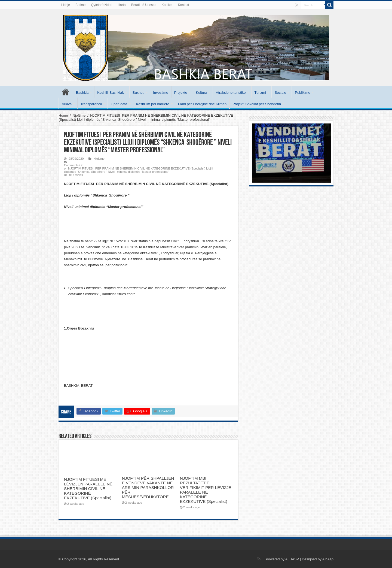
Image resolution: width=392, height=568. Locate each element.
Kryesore (66, 92)
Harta (122, 5)
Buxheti (138, 93)
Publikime (302, 93)
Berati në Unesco (144, 5)
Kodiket (167, 5)
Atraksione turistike (231, 93)
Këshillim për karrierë (153, 104)
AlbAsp (328, 559)
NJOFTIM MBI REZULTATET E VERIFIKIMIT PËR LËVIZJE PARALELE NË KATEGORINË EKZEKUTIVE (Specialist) (206, 490)
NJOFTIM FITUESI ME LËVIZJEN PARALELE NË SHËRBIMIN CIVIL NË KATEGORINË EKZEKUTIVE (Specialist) (88, 489)
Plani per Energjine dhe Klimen (202, 104)
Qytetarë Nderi (102, 5)
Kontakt (184, 5)
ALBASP (292, 559)
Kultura (202, 93)
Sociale (281, 93)
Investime (161, 93)
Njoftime (79, 115)
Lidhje (66, 5)
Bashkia (82, 93)
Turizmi (260, 93)
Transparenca (91, 104)
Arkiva (67, 104)
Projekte (181, 93)
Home (63, 115)
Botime (80, 5)
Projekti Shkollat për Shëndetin (257, 104)
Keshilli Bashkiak (111, 93)
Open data (119, 104)
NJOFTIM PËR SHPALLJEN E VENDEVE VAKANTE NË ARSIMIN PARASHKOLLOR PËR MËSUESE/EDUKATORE (148, 487)
